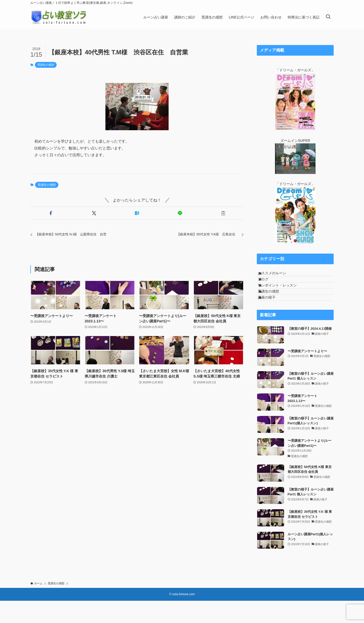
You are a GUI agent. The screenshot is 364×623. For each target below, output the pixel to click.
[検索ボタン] (328, 17)
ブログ (268, 286)
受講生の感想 (46, 65)
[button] (51, 213)
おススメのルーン (277, 275)
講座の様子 (272, 317)
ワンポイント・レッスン (283, 296)
